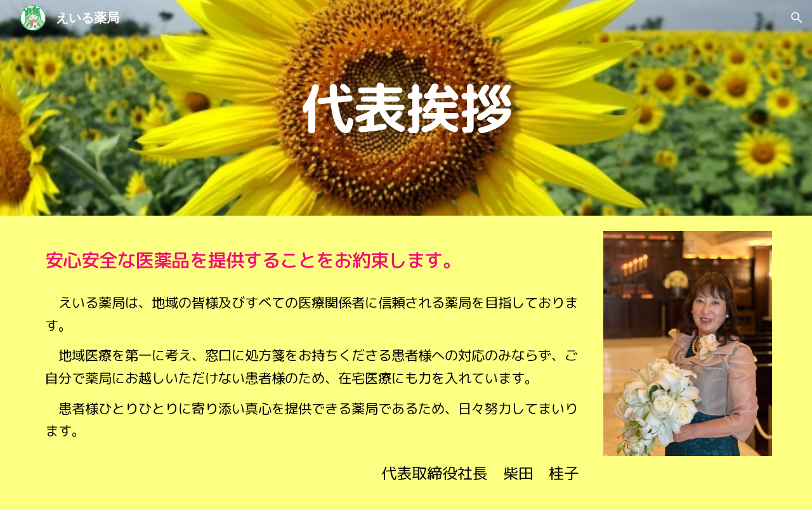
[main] (406, 108)
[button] (797, 18)
